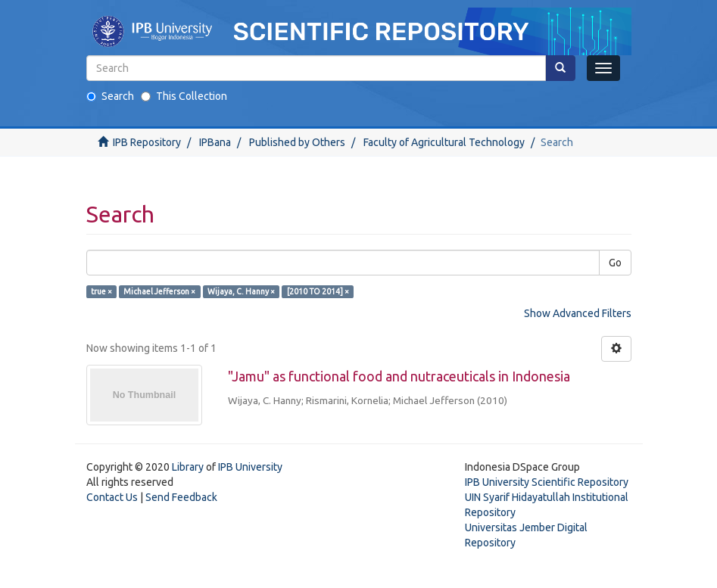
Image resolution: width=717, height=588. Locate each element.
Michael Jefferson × (159, 291)
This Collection (184, 96)
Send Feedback (181, 497)
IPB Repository (147, 142)
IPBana (215, 142)
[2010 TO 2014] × (318, 291)
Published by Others (297, 142)
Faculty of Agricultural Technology (444, 142)
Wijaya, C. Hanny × (241, 291)
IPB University (250, 467)
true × (101, 291)
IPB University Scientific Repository (547, 482)
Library (188, 467)
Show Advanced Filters (578, 313)
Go (615, 263)
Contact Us (112, 497)
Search (110, 96)
